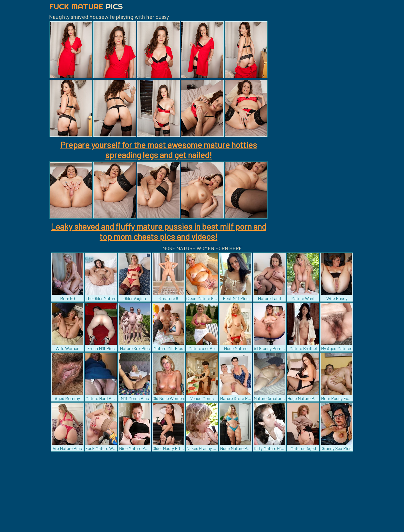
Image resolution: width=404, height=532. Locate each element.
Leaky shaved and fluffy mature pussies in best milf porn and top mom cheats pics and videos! (159, 231)
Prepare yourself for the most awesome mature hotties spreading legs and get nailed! (159, 150)
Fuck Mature (86, 6)
